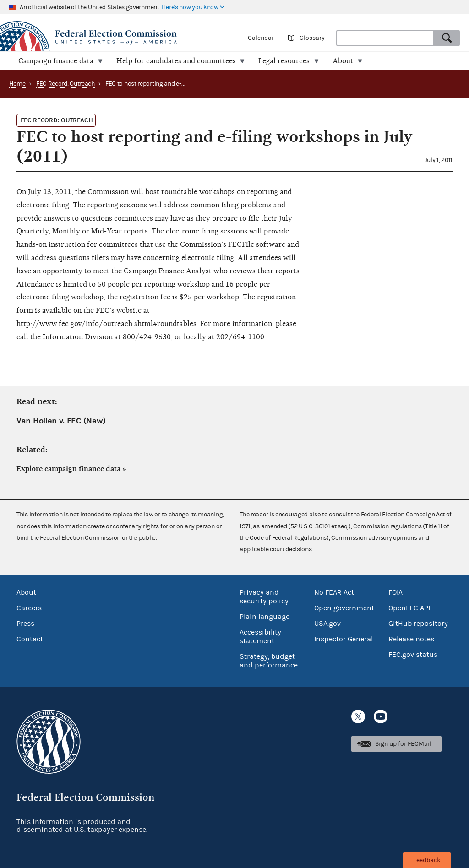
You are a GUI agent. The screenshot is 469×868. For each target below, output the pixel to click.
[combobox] (385, 38)
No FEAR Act (334, 592)
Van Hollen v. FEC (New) (61, 421)
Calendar (261, 38)
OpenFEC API (409, 608)
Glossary (312, 38)
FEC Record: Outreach (65, 84)
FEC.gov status (413, 655)
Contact (30, 639)
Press (25, 624)
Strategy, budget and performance (269, 661)
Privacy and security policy (264, 597)
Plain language (264, 617)
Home (17, 84)
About (26, 592)
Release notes (411, 639)
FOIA (395, 592)
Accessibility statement (260, 637)
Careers (29, 608)
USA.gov (327, 624)
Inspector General (344, 639)
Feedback (427, 860)
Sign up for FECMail (403, 744)
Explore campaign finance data (68, 469)
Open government (344, 608)
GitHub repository (418, 624)
